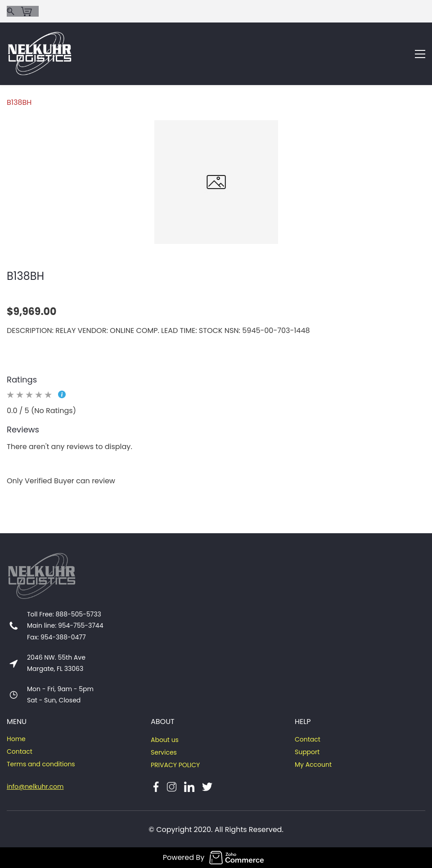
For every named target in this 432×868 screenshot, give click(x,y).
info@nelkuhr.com (35, 787)
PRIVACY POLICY (175, 765)
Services (164, 752)
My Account (313, 765)
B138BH (19, 102)
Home (16, 739)
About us (165, 740)
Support (307, 752)
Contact (20, 751)
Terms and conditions (41, 764)
